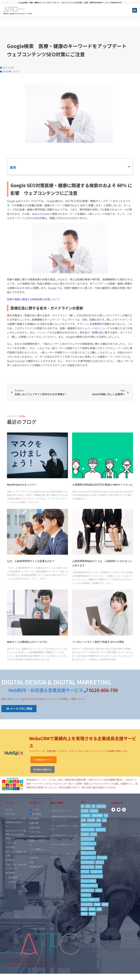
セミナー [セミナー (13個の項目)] (100, 862)
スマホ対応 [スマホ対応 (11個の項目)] (102, 858)
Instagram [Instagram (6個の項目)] (86, 815)
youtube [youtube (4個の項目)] (85, 834)
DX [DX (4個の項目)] (93, 806)
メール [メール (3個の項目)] (99, 890)
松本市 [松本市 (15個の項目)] (105, 904)
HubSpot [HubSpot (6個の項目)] (94, 811)
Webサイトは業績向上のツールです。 (28, 642)
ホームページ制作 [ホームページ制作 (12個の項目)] (88, 881)
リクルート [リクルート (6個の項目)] (86, 895)
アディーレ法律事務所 (89, 324)
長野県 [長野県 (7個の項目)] (92, 914)
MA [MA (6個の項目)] (106, 815)
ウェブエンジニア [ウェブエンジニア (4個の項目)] (88, 844)
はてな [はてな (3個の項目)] (93, 834)
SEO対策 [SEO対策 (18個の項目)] (91, 820)
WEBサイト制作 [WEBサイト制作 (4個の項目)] (88, 830)
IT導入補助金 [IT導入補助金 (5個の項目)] (97, 815)
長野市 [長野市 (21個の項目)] (84, 914)
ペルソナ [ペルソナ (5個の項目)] (85, 872)
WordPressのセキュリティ (22, 485)
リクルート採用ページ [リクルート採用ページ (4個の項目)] (90, 900)
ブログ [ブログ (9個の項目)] (99, 867)
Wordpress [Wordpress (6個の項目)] (101, 830)
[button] (135, 10)
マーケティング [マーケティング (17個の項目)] (88, 890)
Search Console (41, 214)
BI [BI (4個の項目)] (83, 806)
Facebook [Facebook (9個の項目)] (101, 806)
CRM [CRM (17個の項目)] (88, 806)
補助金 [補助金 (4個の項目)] (84, 909)
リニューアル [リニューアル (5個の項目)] (87, 904)
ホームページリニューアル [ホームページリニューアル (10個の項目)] (92, 876)
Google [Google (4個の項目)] (85, 811)
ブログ (16, 71)
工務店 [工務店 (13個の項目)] (97, 904)
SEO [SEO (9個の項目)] (83, 820)
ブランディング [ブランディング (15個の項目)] (88, 867)
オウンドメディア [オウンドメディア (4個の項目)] (88, 853)
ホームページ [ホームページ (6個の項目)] (96, 872)
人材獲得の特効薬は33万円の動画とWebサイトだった (102, 485)
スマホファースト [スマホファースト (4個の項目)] (88, 858)
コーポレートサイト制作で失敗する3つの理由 (98, 642)
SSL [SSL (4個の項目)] (104, 820)
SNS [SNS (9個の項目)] (99, 820)
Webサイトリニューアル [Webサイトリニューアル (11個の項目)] (91, 825)
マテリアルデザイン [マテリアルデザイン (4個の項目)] (89, 886)
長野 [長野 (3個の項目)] (99, 909)
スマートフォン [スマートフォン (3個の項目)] (88, 862)
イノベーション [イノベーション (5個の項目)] (88, 839)
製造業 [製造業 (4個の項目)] (92, 909)
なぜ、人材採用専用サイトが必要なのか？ (31, 561)
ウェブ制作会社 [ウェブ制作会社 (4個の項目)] (88, 848)
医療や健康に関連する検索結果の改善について (33, 299)
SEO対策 (7, 71)
